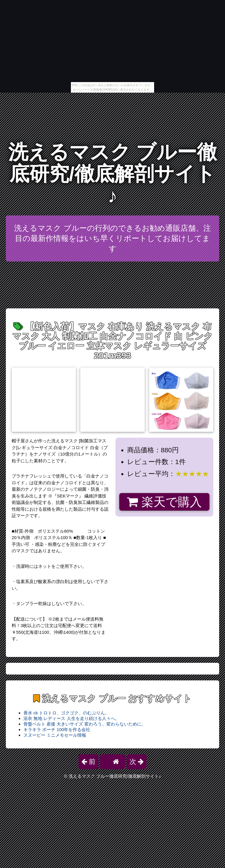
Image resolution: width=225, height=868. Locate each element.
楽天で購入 (164, 502)
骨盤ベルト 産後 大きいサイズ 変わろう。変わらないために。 (85, 724)
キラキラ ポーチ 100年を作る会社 (57, 729)
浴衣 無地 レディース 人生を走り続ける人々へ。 (71, 718)
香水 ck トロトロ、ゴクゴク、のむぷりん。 (66, 713)
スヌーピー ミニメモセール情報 (55, 735)
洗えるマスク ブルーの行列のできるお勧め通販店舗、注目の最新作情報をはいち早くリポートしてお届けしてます (112, 238)
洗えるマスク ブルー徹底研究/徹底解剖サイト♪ (113, 174)
